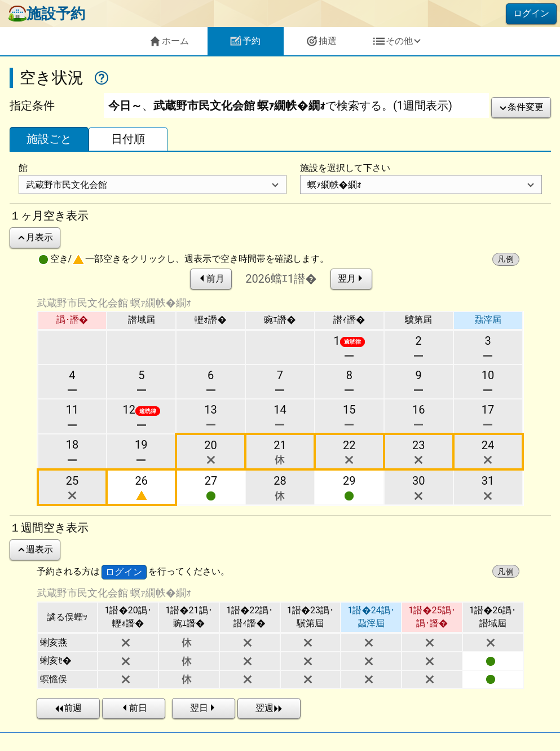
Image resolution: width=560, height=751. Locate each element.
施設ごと (49, 139)
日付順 (128, 139)
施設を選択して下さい (345, 168)
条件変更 (521, 107)
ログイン (531, 13)
